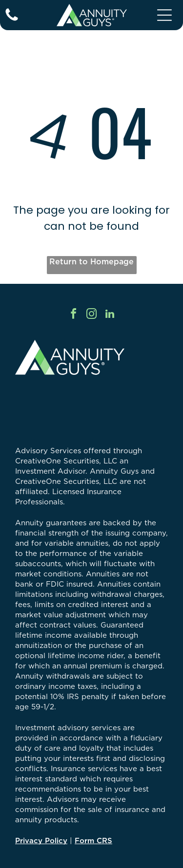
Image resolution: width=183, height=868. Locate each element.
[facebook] (74, 315)
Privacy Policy (41, 840)
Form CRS (93, 840)
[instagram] (92, 315)
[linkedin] (110, 315)
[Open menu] (164, 15)
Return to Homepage (91, 261)
